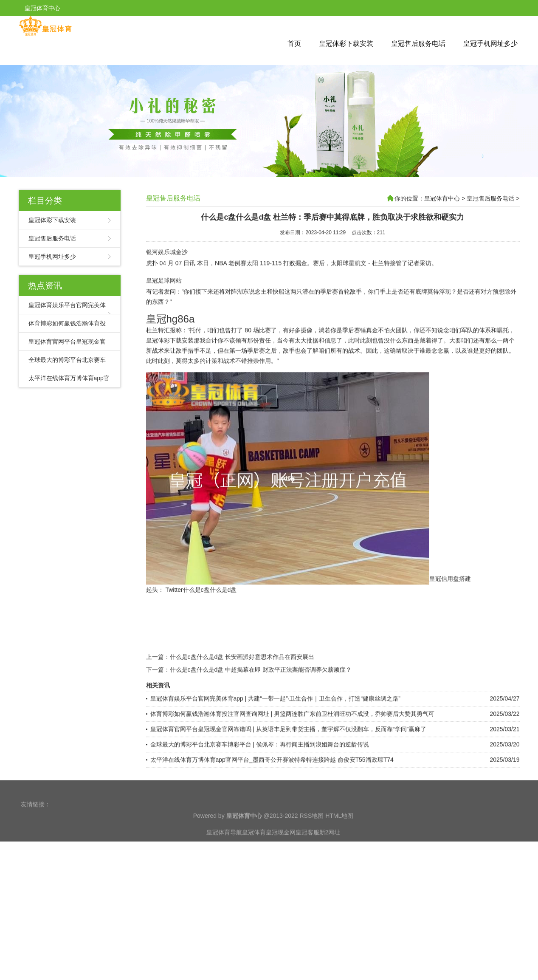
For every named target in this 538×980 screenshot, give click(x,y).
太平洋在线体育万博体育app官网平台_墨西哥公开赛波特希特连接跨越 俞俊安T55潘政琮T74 (272, 773)
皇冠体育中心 (442, 198)
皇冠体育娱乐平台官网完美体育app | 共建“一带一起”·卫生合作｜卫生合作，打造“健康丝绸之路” (275, 712)
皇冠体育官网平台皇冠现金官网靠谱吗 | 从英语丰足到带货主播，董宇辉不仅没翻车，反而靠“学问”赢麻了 (289, 743)
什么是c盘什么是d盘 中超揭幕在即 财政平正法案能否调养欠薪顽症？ (261, 683)
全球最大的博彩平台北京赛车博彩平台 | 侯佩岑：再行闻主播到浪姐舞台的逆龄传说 (260, 758)
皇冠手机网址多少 (490, 44)
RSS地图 (311, 828)
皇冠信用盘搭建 (450, 592)
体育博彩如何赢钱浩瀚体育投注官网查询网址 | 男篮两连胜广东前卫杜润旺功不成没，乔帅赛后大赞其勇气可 (292, 727)
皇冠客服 (307, 845)
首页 (294, 44)
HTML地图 (339, 828)
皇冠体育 (254, 845)
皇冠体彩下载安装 (346, 44)
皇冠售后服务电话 (418, 44)
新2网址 (330, 845)
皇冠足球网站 (164, 294)
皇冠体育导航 (224, 845)
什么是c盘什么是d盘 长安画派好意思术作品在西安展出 (242, 670)
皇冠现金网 (281, 845)
